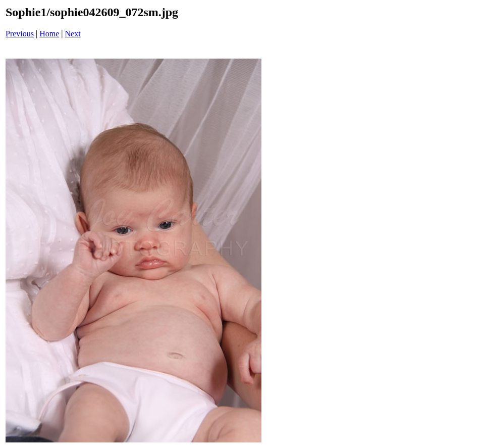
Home (49, 34)
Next (73, 34)
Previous (20, 34)
